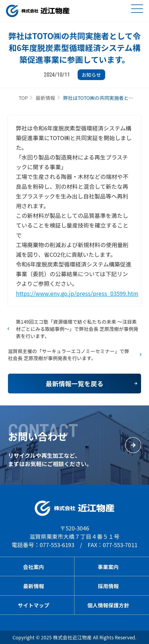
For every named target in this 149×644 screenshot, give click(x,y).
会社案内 (34, 567)
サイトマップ (34, 605)
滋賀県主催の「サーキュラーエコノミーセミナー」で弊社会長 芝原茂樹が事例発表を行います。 (69, 355)
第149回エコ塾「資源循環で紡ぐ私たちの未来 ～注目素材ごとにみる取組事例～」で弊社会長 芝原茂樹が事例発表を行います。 (77, 329)
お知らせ (91, 75)
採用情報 (108, 586)
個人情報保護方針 (108, 605)
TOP (23, 98)
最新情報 (45, 98)
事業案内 (108, 567)
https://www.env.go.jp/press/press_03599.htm (77, 293)
